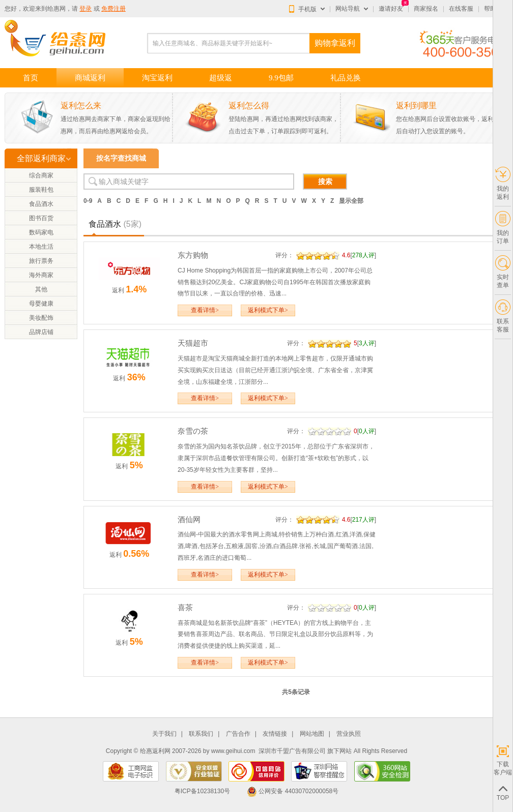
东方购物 (193, 255)
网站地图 (312, 734)
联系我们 (201, 734)
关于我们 (164, 734)
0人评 (367, 431)
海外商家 (41, 275)
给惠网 (56, 9)
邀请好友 (391, 9)
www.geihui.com (233, 751)
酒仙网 (189, 519)
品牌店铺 (41, 332)
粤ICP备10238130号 (202, 791)
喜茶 (185, 607)
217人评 (363, 520)
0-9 (88, 201)
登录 (85, 9)
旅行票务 (41, 261)
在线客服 (461, 9)
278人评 (363, 255)
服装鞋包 (41, 190)
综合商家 (41, 175)
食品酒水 (41, 204)
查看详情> (205, 310)
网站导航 (348, 9)
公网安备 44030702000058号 (293, 791)
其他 (41, 289)
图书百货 (41, 218)
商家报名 (426, 9)
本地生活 (41, 247)
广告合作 (238, 734)
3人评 (367, 343)
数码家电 (41, 232)
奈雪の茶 (193, 431)
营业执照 (349, 734)
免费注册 (113, 9)
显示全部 (351, 201)
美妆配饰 (41, 318)
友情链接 (275, 734)
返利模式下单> (268, 310)
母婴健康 (41, 304)
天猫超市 (193, 343)
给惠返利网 (155, 751)
